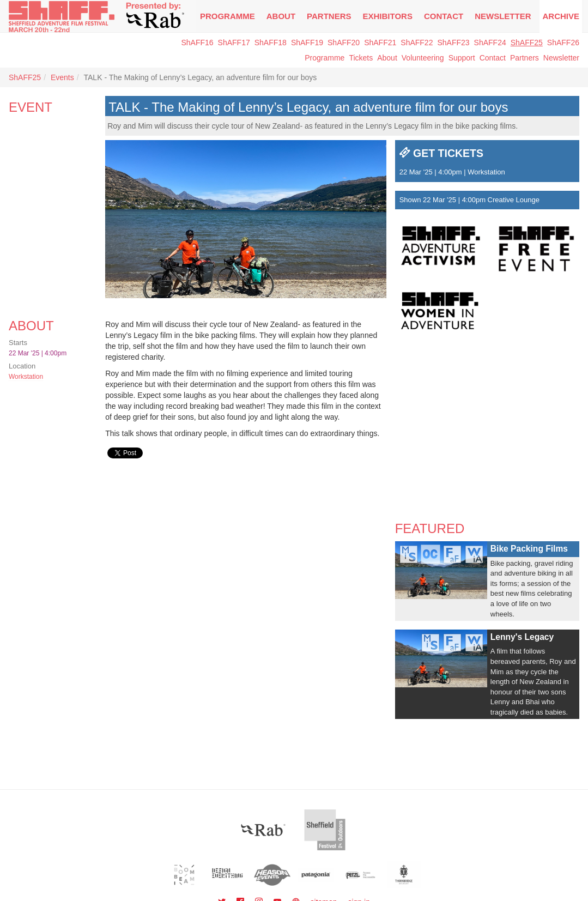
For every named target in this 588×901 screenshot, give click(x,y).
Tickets (361, 58)
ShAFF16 (197, 43)
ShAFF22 (417, 43)
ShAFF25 (527, 43)
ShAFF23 (453, 43)
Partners (329, 16)
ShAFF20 (344, 43)
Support (462, 58)
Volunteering (423, 58)
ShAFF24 (490, 43)
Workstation (26, 377)
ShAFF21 (380, 43)
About (281, 16)
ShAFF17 (234, 43)
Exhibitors (388, 16)
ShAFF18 (271, 43)
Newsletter (561, 58)
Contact (444, 16)
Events (62, 77)
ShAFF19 (307, 43)
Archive (561, 16)
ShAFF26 (563, 43)
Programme (325, 58)
